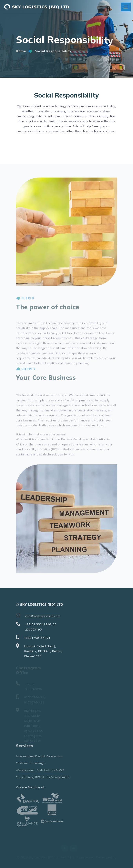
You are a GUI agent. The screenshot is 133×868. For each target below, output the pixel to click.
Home (21, 51)
